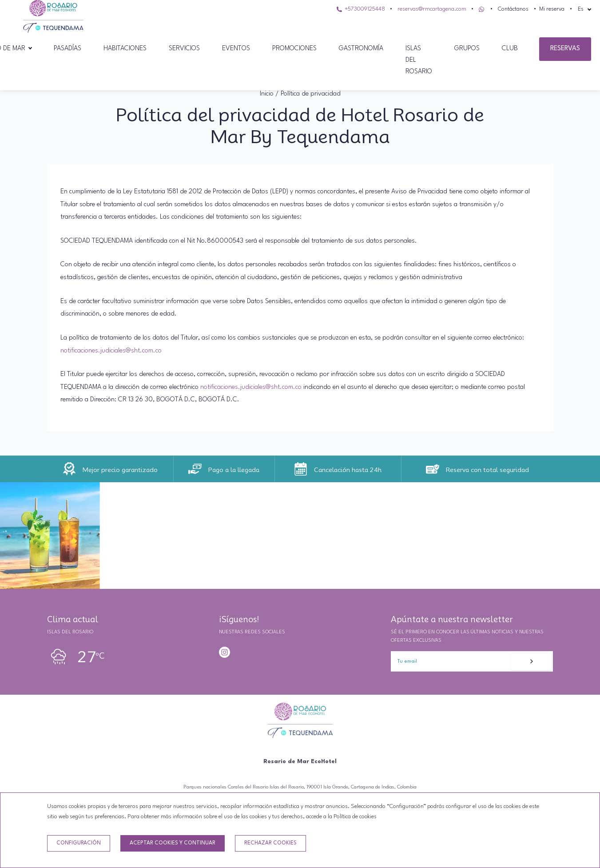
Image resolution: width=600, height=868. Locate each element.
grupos (467, 49)
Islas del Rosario (419, 60)
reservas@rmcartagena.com (432, 9)
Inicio (267, 94)
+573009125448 (361, 9)
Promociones (294, 49)
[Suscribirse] (531, 661)
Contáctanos (513, 9)
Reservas (565, 49)
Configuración (79, 843)
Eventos (236, 49)
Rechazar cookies (270, 843)
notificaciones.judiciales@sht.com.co (111, 351)
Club (510, 49)
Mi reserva (552, 9)
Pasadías (68, 49)
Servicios (184, 49)
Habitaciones (125, 49)
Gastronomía (361, 49)
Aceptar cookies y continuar (173, 843)
